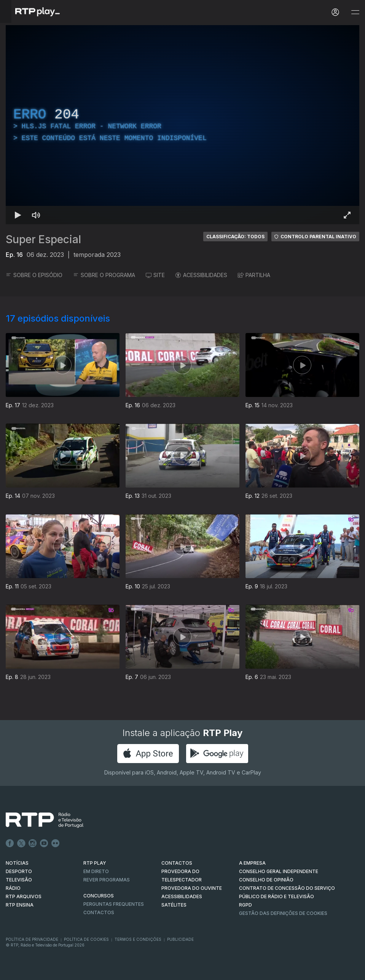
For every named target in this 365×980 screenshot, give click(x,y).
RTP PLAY (95, 863)
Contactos (99, 912)
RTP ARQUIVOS (24, 896)
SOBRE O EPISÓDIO (34, 275)
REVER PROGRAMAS (107, 880)
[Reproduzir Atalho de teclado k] (18, 215)
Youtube (44, 843)
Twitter (21, 843)
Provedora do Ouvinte (192, 888)
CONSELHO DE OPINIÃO (266, 880)
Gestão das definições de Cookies (283, 913)
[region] (182, 125)
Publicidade (180, 939)
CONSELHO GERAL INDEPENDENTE (279, 871)
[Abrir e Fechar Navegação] (355, 12)
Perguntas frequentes (114, 904)
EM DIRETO (96, 871)
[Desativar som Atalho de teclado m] (36, 215)
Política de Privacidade (32, 939)
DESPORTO (19, 871)
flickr (56, 843)
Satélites (174, 905)
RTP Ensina (20, 905)
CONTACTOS (177, 863)
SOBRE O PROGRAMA (104, 275)
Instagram (33, 843)
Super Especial (43, 239)
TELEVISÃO (19, 880)
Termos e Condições (138, 939)
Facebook (10, 843)
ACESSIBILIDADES (201, 275)
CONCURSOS (99, 896)
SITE (155, 275)
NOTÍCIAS (17, 863)
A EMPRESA (252, 863)
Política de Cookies (86, 939)
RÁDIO (13, 888)
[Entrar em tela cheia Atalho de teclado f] (347, 215)
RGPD (245, 905)
